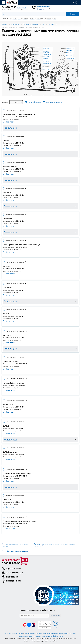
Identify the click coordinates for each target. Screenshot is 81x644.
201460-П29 (47, 50)
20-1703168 (46, 61)
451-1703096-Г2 (47, 55)
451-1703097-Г (46, 57)
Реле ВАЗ (14, 18)
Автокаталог (15, 24)
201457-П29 (46, 53)
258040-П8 (46, 58)
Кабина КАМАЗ (24, 18)
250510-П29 (69, 51)
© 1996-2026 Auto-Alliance (14, 634)
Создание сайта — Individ (33, 634)
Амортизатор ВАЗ (36, 18)
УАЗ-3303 (51, 24)
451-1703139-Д (70, 58)
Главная (4, 24)
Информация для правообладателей (56, 634)
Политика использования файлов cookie (49, 636)
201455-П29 (68, 54)
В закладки (9, 122)
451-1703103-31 (70, 49)
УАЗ (43, 24)
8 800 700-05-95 (11, 563)
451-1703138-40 (47, 63)
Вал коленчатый (50, 18)
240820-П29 (46, 48)
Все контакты (22, 7)
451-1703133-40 (47, 70)
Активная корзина (44, 7)
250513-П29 (69, 56)
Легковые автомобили (30, 24)
